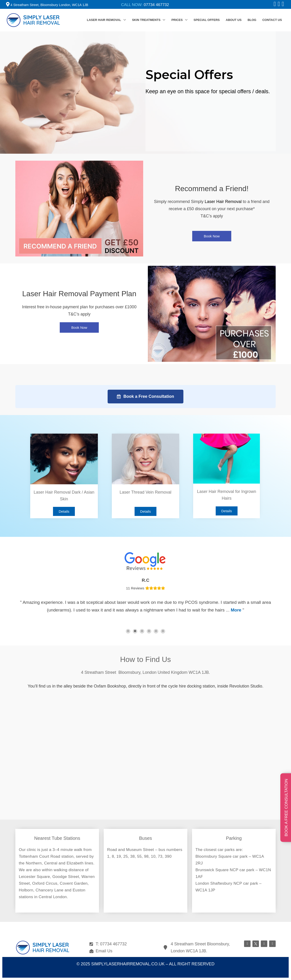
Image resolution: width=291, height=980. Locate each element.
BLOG (252, 20)
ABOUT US (234, 20)
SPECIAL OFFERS (207, 20)
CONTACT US (272, 20)
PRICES (177, 20)
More (236, 610)
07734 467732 (156, 5)
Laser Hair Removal (223, 202)
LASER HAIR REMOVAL (104, 20)
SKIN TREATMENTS (146, 20)
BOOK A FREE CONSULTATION (286, 807)
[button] (212, 236)
